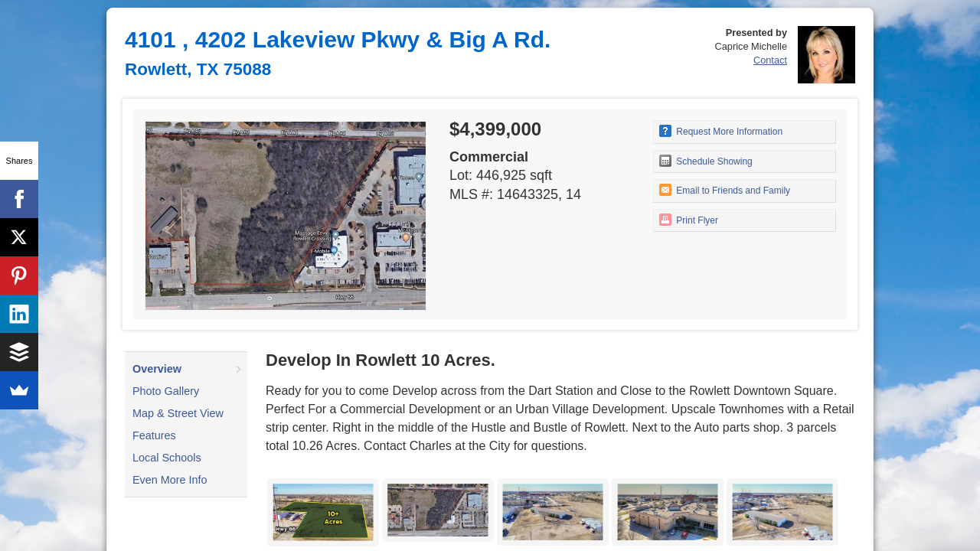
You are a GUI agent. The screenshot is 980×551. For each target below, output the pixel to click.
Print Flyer (689, 220)
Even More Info (170, 480)
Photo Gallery (166, 391)
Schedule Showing (706, 161)
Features (154, 435)
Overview (157, 369)
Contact (770, 60)
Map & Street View (178, 413)
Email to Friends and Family (725, 190)
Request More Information (721, 131)
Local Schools (167, 458)
